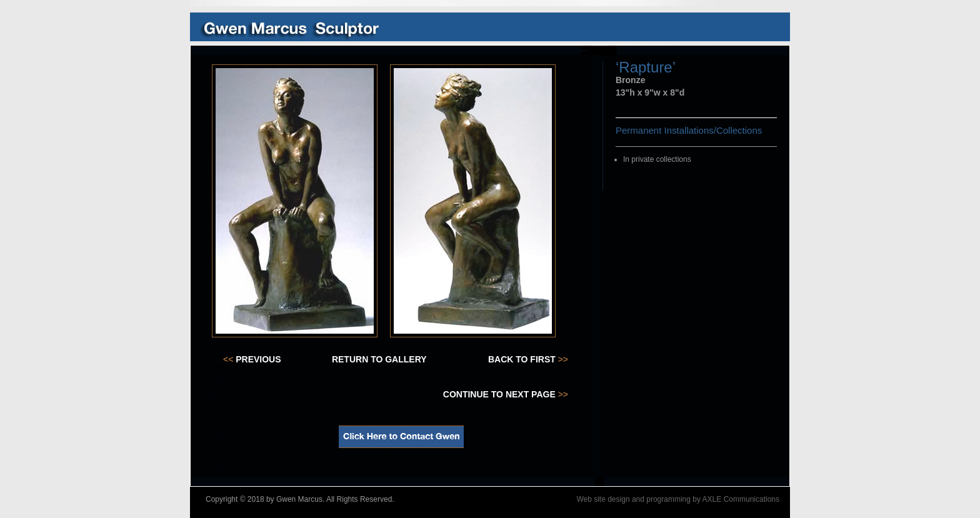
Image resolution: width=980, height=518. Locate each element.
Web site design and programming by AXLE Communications (678, 499)
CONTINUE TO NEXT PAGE (506, 394)
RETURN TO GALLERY (379, 359)
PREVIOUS (252, 359)
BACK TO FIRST (528, 359)
